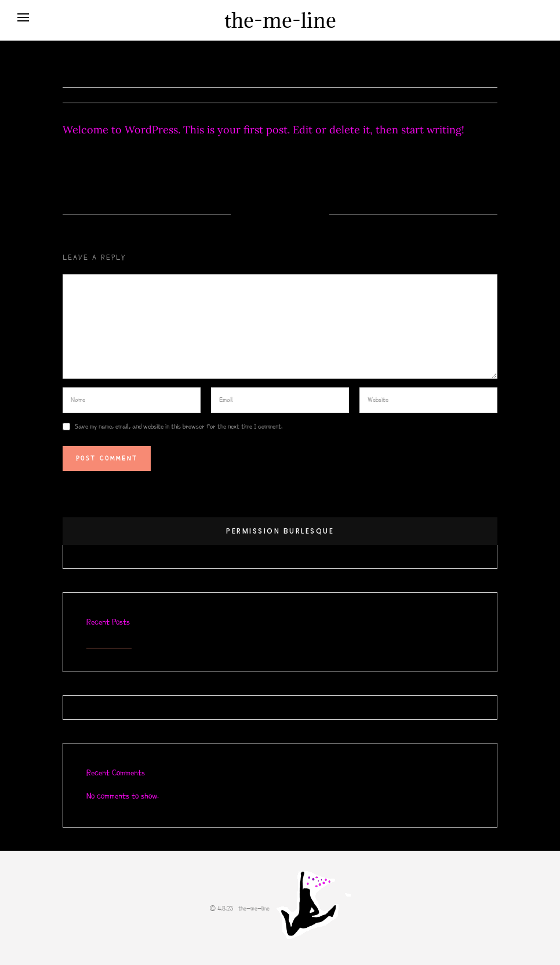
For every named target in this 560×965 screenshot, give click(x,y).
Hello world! (109, 643)
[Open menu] (23, 17)
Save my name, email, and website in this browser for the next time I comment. (179, 427)
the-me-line (280, 20)
